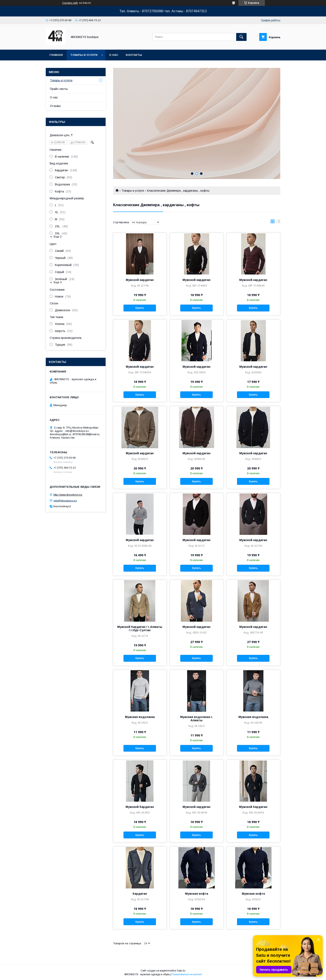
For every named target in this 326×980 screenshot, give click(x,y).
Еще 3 (58, 282)
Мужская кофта (197, 894)
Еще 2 (58, 237)
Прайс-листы (59, 89)
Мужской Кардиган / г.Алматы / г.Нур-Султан (140, 628)
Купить (140, 308)
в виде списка (278, 222)
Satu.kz (181, 971)
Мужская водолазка (140, 717)
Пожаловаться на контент (187, 974)
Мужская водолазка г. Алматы (197, 719)
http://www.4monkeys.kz (68, 495)
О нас (114, 55)
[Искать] (241, 37)
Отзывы (55, 106)
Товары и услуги (84, 55)
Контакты (134, 55)
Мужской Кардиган (140, 807)
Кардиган (140, 894)
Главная (56, 55)
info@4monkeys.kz (65, 500)
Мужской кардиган (140, 280)
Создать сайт (70, 3)
